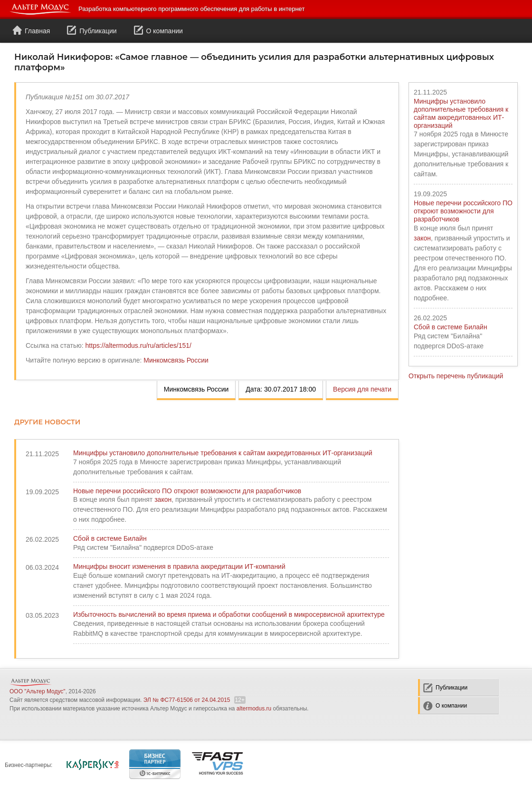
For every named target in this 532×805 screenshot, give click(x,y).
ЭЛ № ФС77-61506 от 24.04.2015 (187, 700)
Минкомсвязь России (176, 360)
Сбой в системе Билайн (451, 327)
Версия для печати (362, 389)
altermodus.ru (254, 709)
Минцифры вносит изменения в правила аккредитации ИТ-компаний (179, 566)
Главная (31, 30)
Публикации (92, 30)
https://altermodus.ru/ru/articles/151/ (138, 345)
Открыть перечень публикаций (456, 376)
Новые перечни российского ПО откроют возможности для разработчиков (463, 211)
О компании (158, 30)
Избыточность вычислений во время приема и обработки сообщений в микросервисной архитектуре (229, 614)
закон (422, 238)
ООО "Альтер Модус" (38, 691)
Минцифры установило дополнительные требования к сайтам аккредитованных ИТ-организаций (461, 113)
